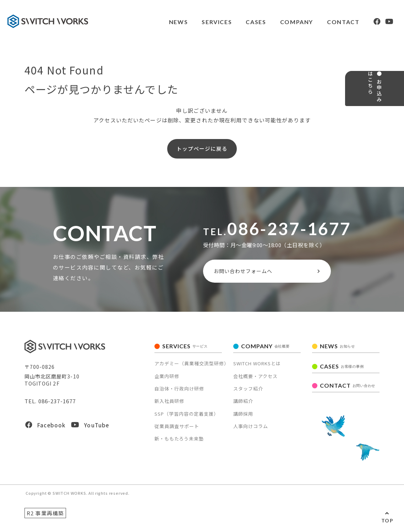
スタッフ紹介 (248, 395)
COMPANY (286, 22)
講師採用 (243, 420)
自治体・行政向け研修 (179, 395)
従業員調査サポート (177, 433)
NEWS (167, 22)
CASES (245, 22)
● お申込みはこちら (393, 108)
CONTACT (334, 22)
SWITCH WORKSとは (257, 370)
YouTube (90, 432)
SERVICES (206, 22)
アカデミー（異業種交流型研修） (192, 370)
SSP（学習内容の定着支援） (187, 420)
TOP (387, 520)
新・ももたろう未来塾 (179, 445)
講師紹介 (243, 408)
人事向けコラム (251, 433)
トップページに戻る (202, 150)
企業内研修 (167, 383)
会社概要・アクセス (255, 383)
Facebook (45, 432)
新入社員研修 (169, 408)
